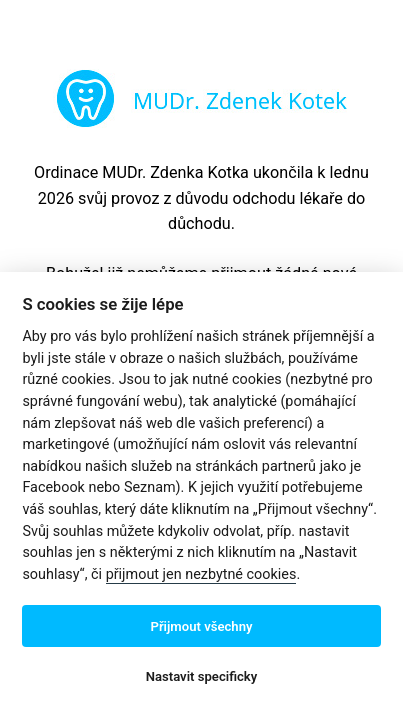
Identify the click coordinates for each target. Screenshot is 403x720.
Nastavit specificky (202, 676)
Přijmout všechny (201, 626)
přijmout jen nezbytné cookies (201, 574)
